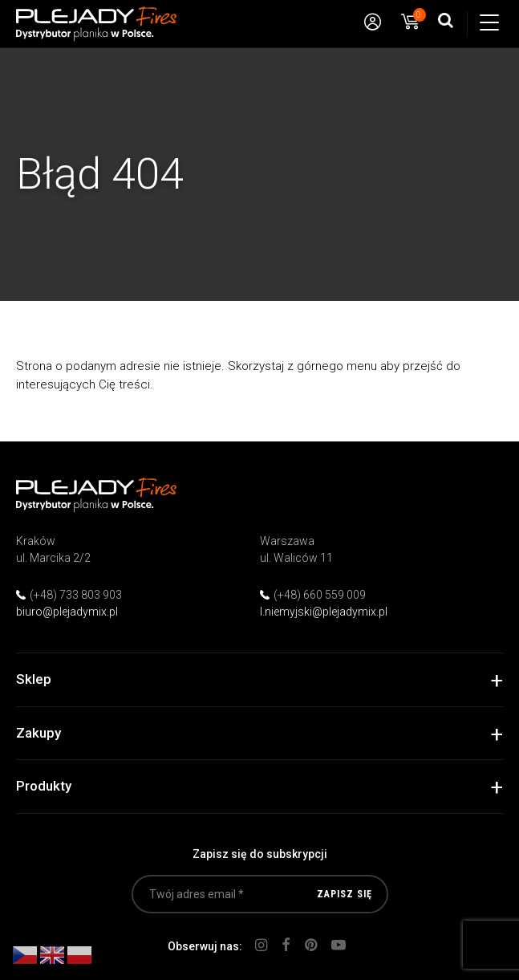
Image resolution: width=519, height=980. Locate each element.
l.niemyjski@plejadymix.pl (324, 612)
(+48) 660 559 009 (320, 595)
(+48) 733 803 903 (76, 595)
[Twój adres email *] (260, 894)
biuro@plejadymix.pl (67, 612)
